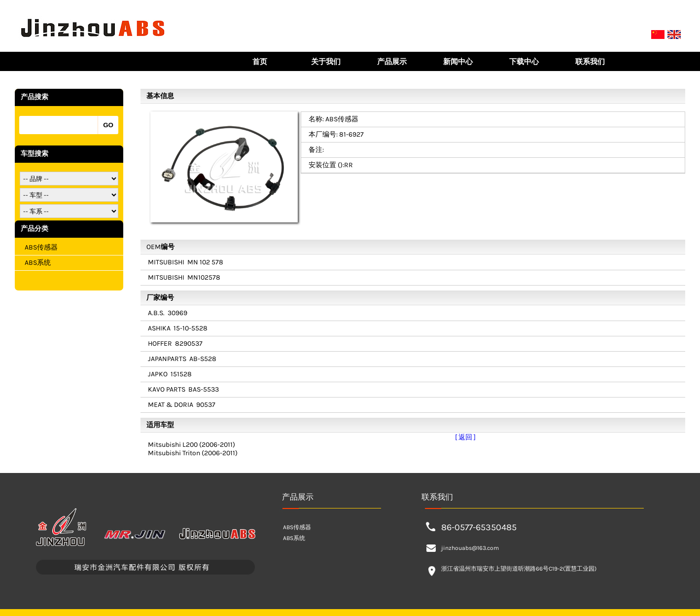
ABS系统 (38, 263)
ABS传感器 (41, 247)
